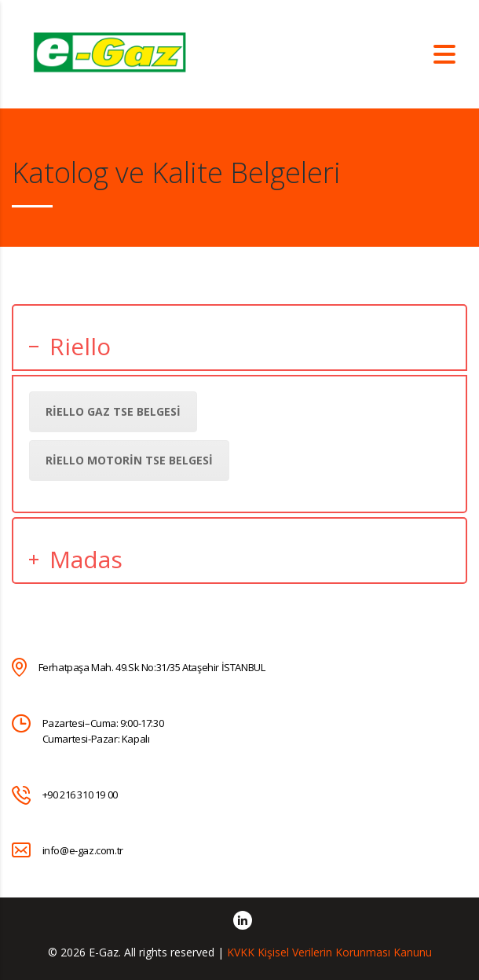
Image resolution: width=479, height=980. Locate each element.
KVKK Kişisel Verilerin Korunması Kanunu (329, 952)
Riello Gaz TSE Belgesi (113, 411)
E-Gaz (104, 952)
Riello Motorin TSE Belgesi (129, 460)
